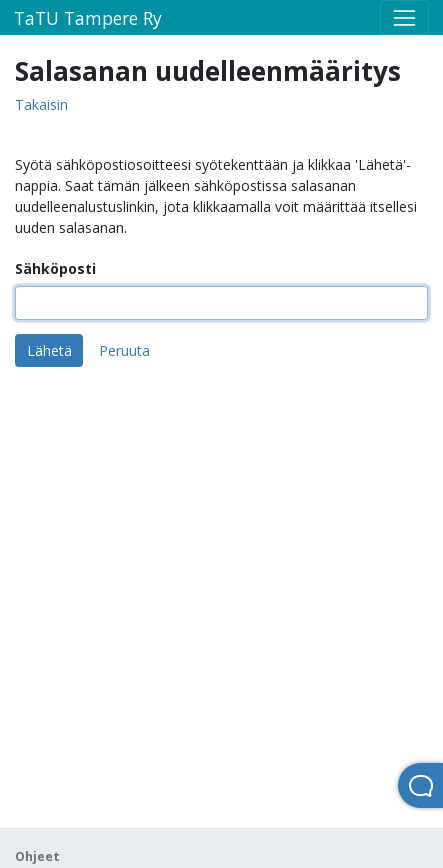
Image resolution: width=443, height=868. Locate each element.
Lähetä (49, 350)
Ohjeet (37, 856)
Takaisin (41, 105)
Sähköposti (55, 268)
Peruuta (124, 350)
